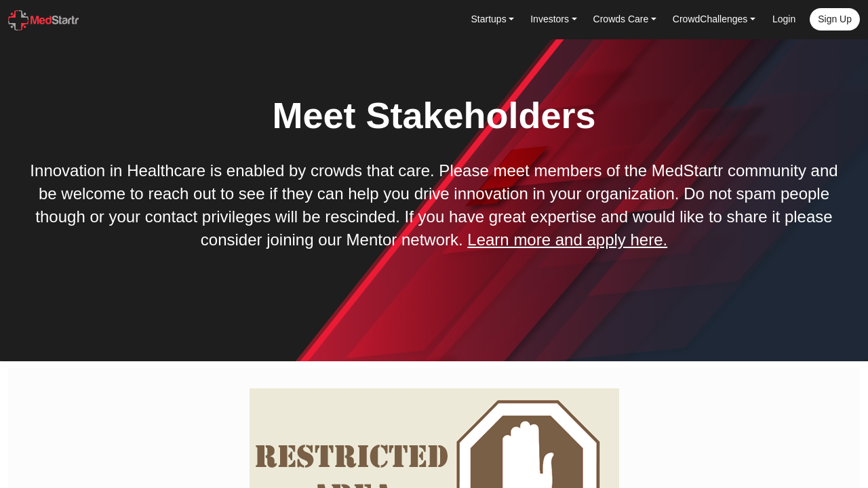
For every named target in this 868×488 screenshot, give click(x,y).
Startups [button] (489, 19)
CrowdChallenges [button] (710, 19)
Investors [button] (550, 19)
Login (784, 19)
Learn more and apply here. (567, 240)
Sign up (835, 19)
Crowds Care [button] (621, 19)
